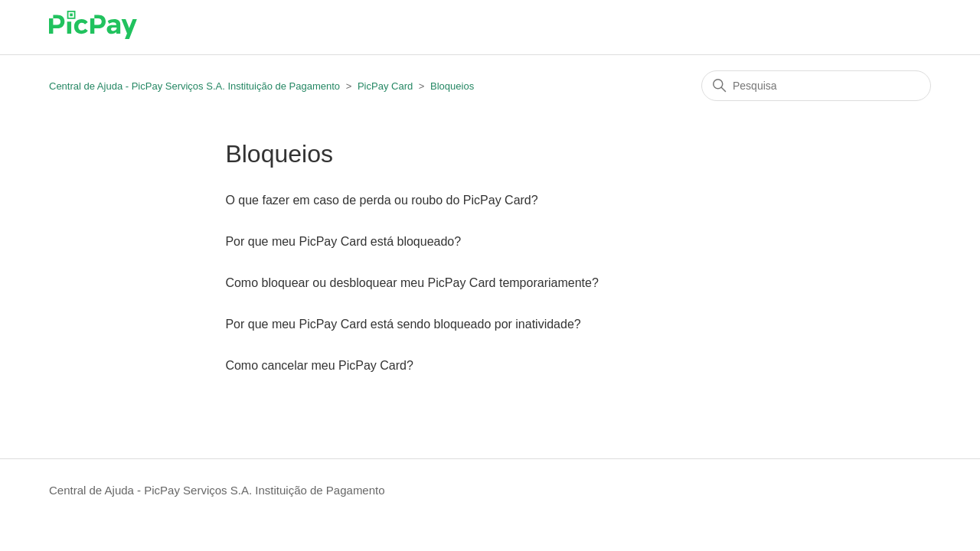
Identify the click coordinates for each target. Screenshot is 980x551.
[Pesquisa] (816, 86)
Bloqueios (452, 86)
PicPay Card (385, 86)
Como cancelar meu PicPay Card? (319, 365)
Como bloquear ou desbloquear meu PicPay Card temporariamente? (412, 283)
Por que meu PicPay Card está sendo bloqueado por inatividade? (403, 324)
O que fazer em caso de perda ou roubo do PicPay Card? (381, 200)
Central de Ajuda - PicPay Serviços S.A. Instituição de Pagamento (194, 86)
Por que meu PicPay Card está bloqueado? (343, 241)
